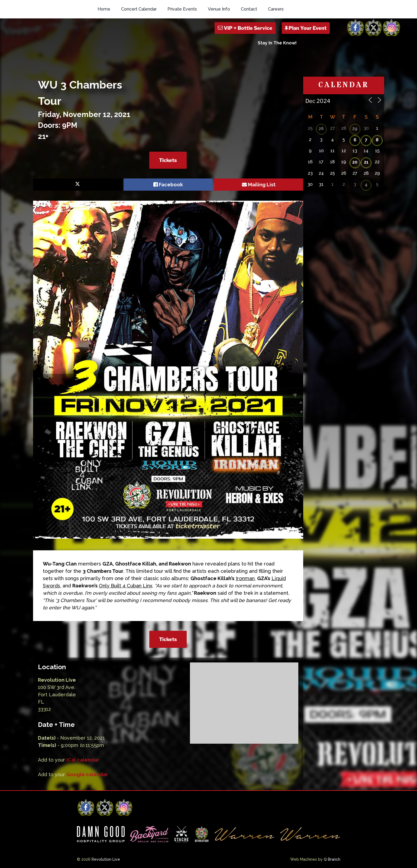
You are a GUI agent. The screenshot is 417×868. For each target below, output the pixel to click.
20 (355, 162)
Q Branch (332, 859)
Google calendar (87, 774)
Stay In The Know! (277, 43)
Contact (249, 9)
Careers (276, 9)
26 (321, 129)
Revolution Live (106, 859)
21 (366, 162)
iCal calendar (83, 760)
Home (104, 9)
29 (355, 129)
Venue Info (219, 9)
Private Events (182, 9)
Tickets (168, 160)
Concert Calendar (139, 9)
